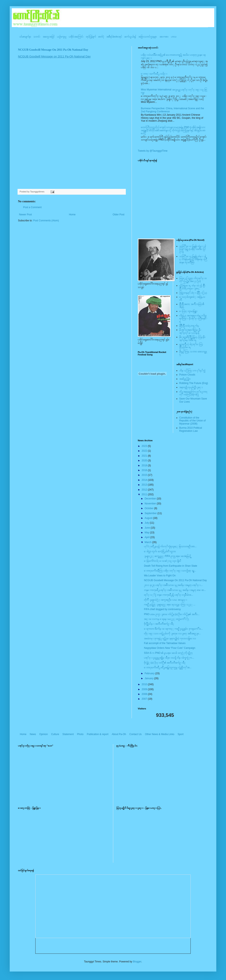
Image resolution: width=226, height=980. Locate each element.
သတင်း (37, 37)
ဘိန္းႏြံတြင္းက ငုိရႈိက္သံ (192, 371)
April (147, 537)
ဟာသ (174, 37)
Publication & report (98, 734)
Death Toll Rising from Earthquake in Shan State (171, 566)
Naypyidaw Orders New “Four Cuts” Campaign (170, 648)
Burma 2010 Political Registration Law (191, 429)
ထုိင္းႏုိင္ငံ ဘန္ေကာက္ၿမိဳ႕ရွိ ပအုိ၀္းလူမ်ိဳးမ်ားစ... (169, 595)
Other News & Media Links (160, 734)
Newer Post (25, 215)
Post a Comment (32, 207)
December (151, 499)
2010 (145, 684)
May (147, 533)
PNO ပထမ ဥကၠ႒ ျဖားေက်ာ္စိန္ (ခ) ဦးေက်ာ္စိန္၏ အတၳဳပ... (172, 614)
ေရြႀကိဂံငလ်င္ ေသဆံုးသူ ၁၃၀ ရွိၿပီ (162, 561)
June (148, 528)
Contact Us (135, 734)
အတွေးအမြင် (49, 37)
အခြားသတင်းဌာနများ (148, 37)
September (151, 513)
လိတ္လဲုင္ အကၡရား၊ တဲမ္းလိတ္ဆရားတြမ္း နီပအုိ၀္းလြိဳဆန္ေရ (193, 318)
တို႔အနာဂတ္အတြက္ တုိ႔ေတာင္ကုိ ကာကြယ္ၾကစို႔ (193, 393)
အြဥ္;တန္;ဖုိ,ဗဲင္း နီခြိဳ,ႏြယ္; (193, 293)
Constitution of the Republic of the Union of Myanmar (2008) (193, 421)
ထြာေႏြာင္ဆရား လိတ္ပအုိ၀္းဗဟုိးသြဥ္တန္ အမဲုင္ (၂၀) (193, 280)
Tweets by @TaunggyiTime (153, 151)
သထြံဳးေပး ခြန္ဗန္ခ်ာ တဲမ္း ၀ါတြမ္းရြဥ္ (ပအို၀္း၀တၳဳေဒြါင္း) (193, 249)
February (150, 673)
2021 (145, 456)
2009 (145, 689)
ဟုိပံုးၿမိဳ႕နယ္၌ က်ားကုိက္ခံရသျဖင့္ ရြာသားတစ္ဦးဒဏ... (170, 546)
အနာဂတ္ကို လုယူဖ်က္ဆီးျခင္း (191, 387)
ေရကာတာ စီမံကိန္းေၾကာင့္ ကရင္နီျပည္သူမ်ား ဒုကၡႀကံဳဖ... (173, 629)
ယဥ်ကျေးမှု (62, 37)
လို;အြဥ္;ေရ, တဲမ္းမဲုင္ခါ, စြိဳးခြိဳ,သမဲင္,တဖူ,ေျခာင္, (192, 287)
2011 (145, 494)
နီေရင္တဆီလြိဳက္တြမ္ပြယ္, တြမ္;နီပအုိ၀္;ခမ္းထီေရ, (192, 338)
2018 (145, 465)
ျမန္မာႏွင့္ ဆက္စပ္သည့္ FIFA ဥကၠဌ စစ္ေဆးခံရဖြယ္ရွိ (167, 556)
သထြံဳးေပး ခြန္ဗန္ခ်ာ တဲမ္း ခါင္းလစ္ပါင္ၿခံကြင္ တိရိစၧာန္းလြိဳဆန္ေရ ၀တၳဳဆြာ (193, 259)
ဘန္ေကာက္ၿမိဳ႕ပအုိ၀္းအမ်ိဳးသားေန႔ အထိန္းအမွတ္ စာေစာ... (175, 590)
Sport (181, 734)
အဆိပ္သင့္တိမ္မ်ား (185, 379)
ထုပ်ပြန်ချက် (91, 37)
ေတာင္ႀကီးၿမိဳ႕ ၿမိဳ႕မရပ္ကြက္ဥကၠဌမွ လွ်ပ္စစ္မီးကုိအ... (168, 667)
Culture (55, 734)
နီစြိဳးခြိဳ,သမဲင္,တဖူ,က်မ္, (189, 326)
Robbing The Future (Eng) (194, 383)
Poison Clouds (187, 375)
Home (72, 215)
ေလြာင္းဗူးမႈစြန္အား (188, 311)
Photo (80, 734)
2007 (145, 699)
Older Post (118, 215)
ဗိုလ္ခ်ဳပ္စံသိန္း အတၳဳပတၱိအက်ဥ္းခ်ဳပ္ (159, 624)
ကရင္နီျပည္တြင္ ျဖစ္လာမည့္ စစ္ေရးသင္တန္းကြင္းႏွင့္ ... (170, 605)
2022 (145, 451)
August (149, 518)
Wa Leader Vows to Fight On (160, 576)
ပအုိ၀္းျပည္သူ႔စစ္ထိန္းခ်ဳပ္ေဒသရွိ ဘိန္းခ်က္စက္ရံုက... (169, 658)
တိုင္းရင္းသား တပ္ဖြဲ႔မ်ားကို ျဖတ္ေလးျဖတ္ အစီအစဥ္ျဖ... (172, 633)
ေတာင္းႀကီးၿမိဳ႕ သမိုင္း (154, 74)
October (149, 508)
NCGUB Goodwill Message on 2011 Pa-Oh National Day (54, 56)
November (151, 504)
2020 (145, 461)
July (147, 523)
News (33, 734)
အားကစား (164, 37)
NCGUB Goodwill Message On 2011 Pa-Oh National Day (53, 50)
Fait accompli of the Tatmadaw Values (165, 643)
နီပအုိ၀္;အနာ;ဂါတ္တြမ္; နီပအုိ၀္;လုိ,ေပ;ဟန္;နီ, (190, 331)
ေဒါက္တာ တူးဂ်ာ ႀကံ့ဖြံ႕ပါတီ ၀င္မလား (160, 551)
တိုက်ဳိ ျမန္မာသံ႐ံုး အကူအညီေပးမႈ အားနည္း (166, 600)
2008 (145, 694)
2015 (145, 475)
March (148, 542)
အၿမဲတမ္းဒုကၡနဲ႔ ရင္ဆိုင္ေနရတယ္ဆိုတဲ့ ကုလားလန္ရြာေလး (170, 638)
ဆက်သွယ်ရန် (130, 37)
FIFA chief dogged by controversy (162, 609)
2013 (145, 485)
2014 (145, 480)
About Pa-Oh (119, 734)
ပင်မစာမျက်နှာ (25, 37)
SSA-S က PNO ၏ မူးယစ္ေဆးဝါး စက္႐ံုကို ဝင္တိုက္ (168, 653)
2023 (145, 446)
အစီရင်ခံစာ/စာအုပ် (114, 37)
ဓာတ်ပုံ (101, 37)
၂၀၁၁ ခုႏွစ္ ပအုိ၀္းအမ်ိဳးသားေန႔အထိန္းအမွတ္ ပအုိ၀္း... (173, 585)
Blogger (137, 962)
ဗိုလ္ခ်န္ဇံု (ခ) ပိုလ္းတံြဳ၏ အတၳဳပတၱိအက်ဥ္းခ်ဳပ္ (165, 663)
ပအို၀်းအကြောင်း (76, 37)
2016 (145, 470)
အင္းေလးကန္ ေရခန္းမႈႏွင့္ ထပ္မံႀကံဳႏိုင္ (167, 619)
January (149, 678)
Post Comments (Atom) (46, 221)
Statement (68, 734)
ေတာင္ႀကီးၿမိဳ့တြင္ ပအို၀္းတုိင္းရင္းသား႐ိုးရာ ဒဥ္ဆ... (170, 571)
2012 (145, 490)
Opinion (43, 734)
